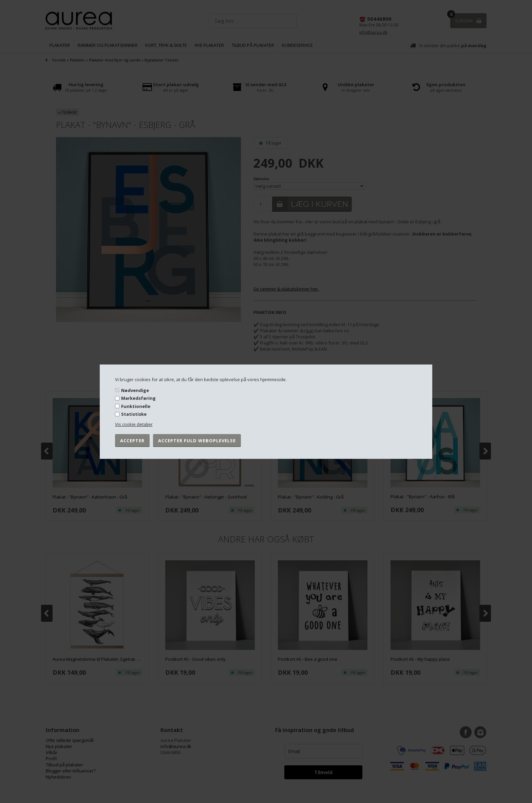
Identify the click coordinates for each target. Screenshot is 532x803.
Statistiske (134, 414)
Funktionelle (136, 406)
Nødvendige (135, 390)
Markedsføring (138, 398)
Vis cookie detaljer (134, 424)
